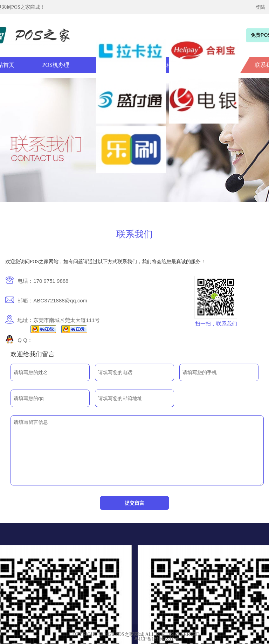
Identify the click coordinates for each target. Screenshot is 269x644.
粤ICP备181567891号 (156, 639)
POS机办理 (56, 65)
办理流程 (161, 65)
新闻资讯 (213, 65)
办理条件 (108, 65)
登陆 (260, 7)
